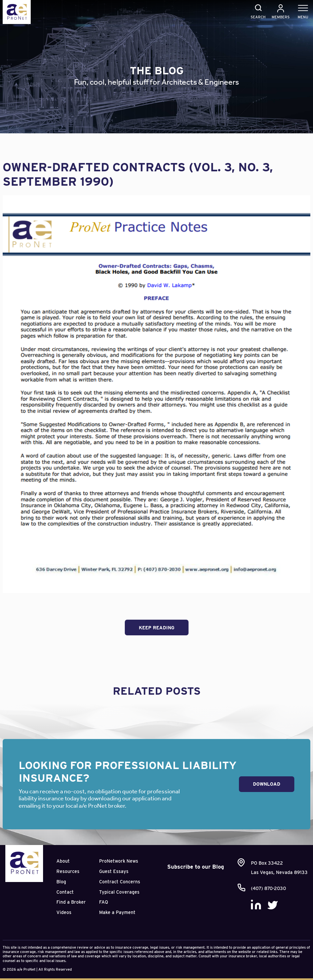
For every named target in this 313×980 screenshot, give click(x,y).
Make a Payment (117, 912)
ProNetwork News (119, 861)
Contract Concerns (120, 882)
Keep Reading (157, 628)
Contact (65, 892)
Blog (61, 882)
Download (267, 784)
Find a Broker (71, 902)
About (63, 861)
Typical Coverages (119, 892)
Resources (68, 871)
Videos (64, 912)
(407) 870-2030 (268, 888)
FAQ (104, 902)
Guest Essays (114, 871)
